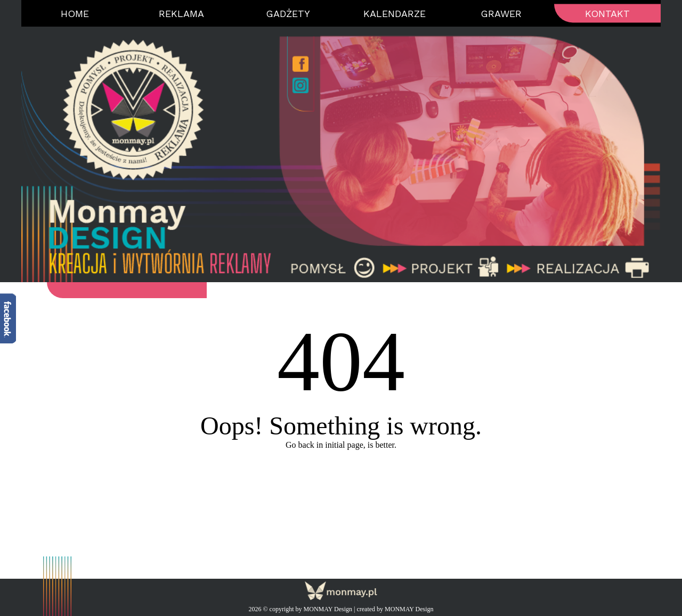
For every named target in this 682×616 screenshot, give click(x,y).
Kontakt (607, 14)
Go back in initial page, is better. (341, 445)
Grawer (501, 14)
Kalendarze (395, 14)
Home (75, 14)
